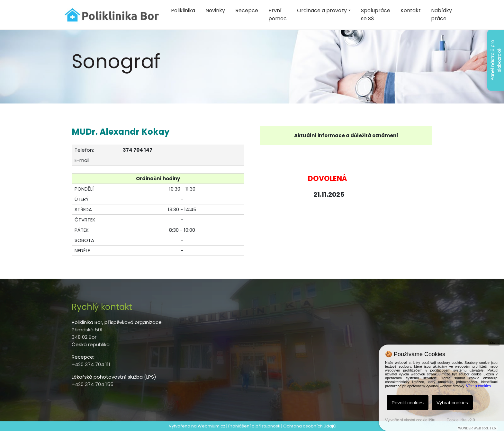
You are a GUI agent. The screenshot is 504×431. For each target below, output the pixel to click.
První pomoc (278, 14)
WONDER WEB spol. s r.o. (477, 428)
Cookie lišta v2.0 (461, 420)
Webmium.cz (212, 426)
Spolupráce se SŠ (376, 14)
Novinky (215, 10)
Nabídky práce (441, 14)
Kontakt (411, 10)
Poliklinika (183, 10)
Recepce (247, 10)
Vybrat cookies (452, 403)
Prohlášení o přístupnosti (254, 426)
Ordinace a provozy (322, 10)
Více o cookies (479, 386)
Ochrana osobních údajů (309, 426)
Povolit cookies (408, 403)
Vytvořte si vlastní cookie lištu (410, 420)
